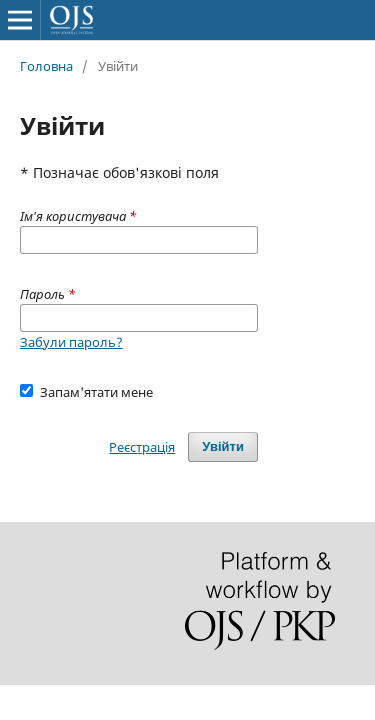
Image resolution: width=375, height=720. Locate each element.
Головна (46, 66)
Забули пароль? (71, 342)
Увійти (223, 446)
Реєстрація (142, 447)
